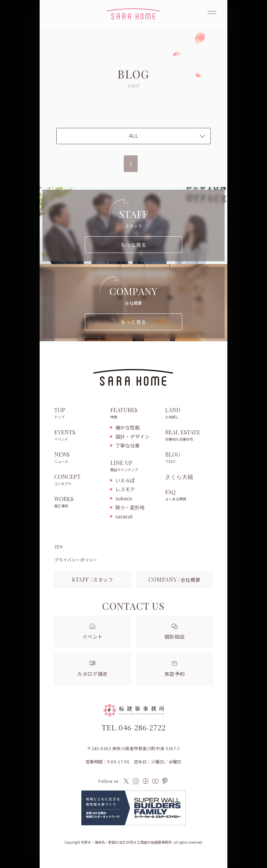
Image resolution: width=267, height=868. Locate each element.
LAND (189, 413)
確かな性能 (128, 427)
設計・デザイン (132, 436)
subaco (124, 498)
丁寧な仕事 (128, 445)
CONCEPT (79, 480)
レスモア (125, 489)
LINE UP (134, 466)
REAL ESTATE (189, 436)
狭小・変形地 (130, 507)
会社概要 (175, 579)
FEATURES (134, 413)
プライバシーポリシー (76, 560)
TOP (79, 413)
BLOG (189, 458)
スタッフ (93, 579)
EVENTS (79, 436)
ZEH (58, 547)
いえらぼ (125, 480)
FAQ (189, 496)
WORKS (79, 502)
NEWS (79, 458)
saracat (124, 516)
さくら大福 (179, 477)
